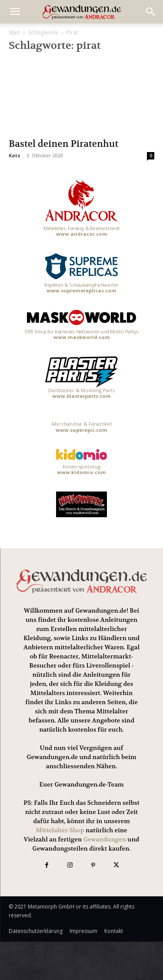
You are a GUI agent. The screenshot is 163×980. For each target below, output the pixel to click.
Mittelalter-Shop (60, 830)
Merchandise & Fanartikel (82, 427)
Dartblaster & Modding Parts (82, 378)
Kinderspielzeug (81, 462)
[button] (151, 12)
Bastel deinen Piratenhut (63, 144)
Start (14, 32)
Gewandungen (105, 839)
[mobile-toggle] (15, 12)
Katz (15, 155)
